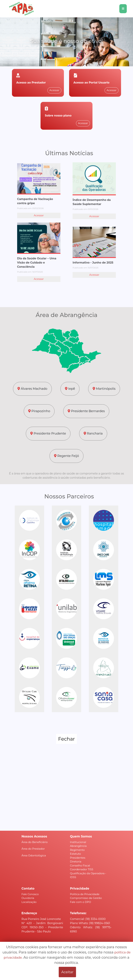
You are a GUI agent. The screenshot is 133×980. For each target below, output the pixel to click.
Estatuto (75, 854)
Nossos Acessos (34, 836)
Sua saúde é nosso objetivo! (66, 41)
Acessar (54, 90)
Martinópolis (104, 389)
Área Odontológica (34, 855)
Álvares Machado (32, 389)
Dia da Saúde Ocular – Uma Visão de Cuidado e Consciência (37, 263)
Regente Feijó (66, 456)
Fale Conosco (30, 894)
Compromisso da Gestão (86, 898)
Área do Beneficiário (35, 842)
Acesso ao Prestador (31, 83)
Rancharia (93, 433)
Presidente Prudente (48, 433)
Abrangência (78, 846)
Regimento (77, 850)
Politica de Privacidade (85, 894)
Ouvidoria (28, 898)
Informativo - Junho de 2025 (93, 263)
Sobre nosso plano (58, 116)
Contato (28, 889)
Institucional (78, 842)
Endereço (29, 913)
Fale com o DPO (81, 902)
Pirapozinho (39, 411)
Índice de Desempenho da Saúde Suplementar (92, 202)
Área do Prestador (33, 849)
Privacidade (80, 889)
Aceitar (67, 972)
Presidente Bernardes (86, 411)
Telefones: (78, 913)
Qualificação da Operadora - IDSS (88, 875)
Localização (29, 902)
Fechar (66, 739)
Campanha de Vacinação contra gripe (35, 201)
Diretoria (76, 862)
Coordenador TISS (82, 869)
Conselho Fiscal (80, 866)
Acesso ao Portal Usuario (91, 83)
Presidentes (78, 858)
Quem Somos (81, 836)
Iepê (70, 389)
